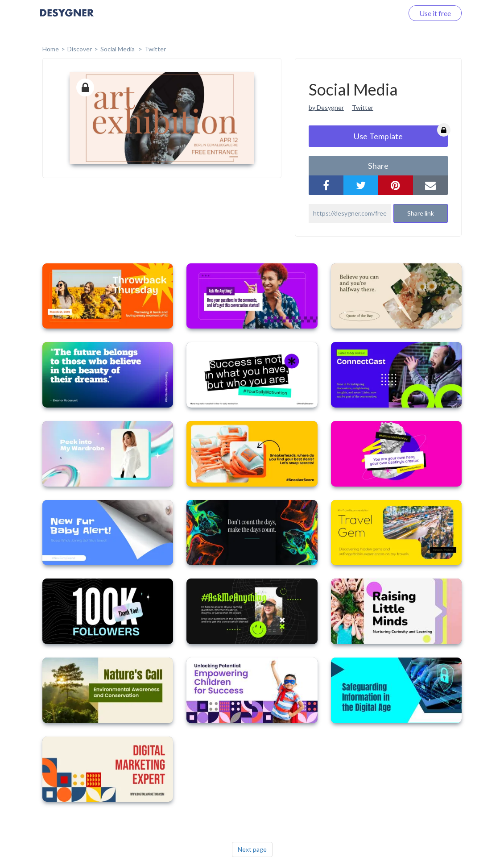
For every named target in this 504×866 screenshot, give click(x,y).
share (378, 166)
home (51, 49)
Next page (252, 849)
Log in (382, 13)
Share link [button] (421, 213)
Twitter (155, 49)
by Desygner (326, 107)
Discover (80, 49)
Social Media (118, 49)
